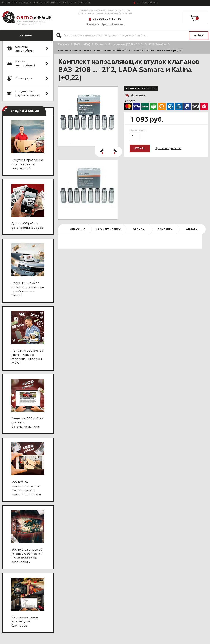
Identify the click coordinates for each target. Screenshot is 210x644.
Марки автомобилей (25, 64)
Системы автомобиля (24, 49)
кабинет (148, 3)
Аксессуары (24, 79)
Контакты (84, 3)
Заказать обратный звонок (105, 25)
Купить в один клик (168, 148)
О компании (10, 3)
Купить (140, 148)
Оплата (37, 3)
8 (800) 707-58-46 (107, 19)
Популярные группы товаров (27, 93)
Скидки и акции (67, 3)
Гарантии (49, 3)
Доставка (25, 3)
